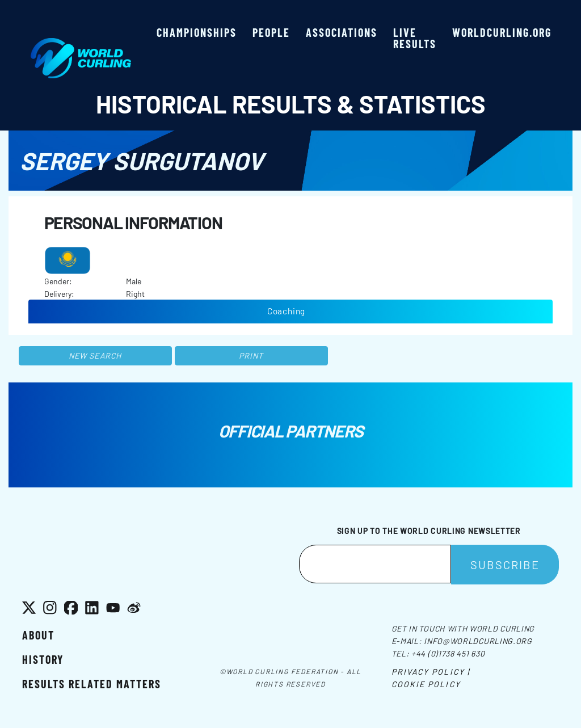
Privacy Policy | (431, 672)
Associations (342, 32)
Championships (197, 32)
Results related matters (92, 684)
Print (251, 355)
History (43, 659)
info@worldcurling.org (478, 641)
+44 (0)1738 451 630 (448, 653)
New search (95, 355)
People (271, 32)
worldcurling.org (502, 32)
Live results (415, 38)
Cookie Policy (426, 684)
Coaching (286, 311)
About (38, 635)
